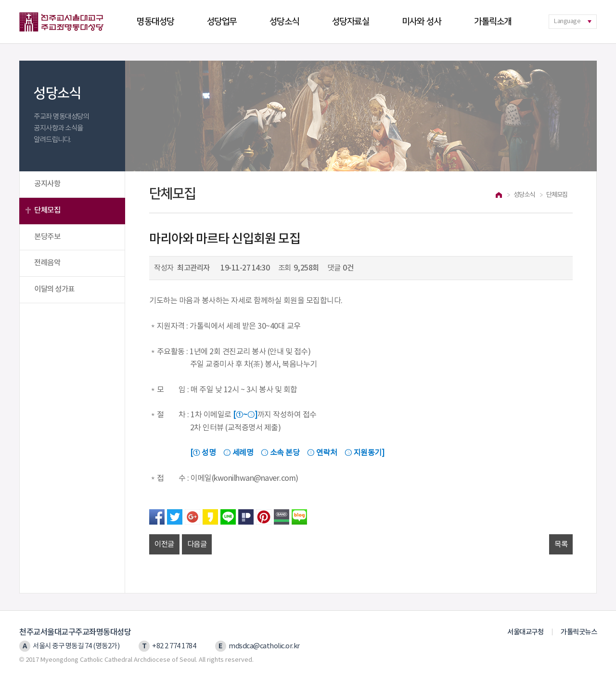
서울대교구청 (525, 632)
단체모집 (47, 210)
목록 (561, 544)
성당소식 (284, 22)
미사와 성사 (422, 22)
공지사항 (47, 184)
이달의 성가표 (54, 289)
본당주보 (47, 237)
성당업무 (222, 22)
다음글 (197, 544)
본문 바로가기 (0, 0)
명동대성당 (155, 22)
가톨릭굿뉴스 (579, 632)
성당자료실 (351, 22)
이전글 (164, 544)
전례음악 (47, 263)
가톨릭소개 (493, 22)
